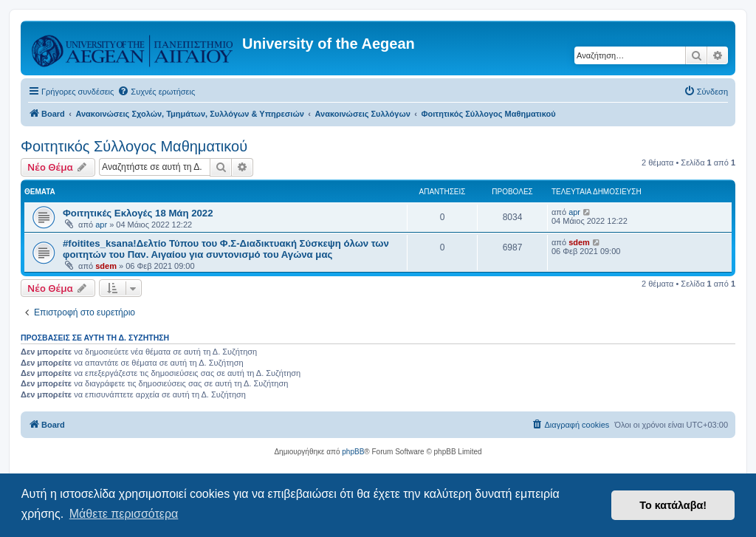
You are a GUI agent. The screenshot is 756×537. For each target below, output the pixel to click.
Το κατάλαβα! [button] (673, 505)
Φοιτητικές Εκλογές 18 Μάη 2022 (138, 213)
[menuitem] (156, 92)
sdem (106, 266)
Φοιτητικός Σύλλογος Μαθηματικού (134, 146)
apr (101, 225)
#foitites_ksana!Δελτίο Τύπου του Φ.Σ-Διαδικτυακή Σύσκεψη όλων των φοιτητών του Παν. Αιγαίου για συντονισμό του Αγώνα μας (226, 249)
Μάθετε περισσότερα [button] (124, 514)
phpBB (353, 452)
